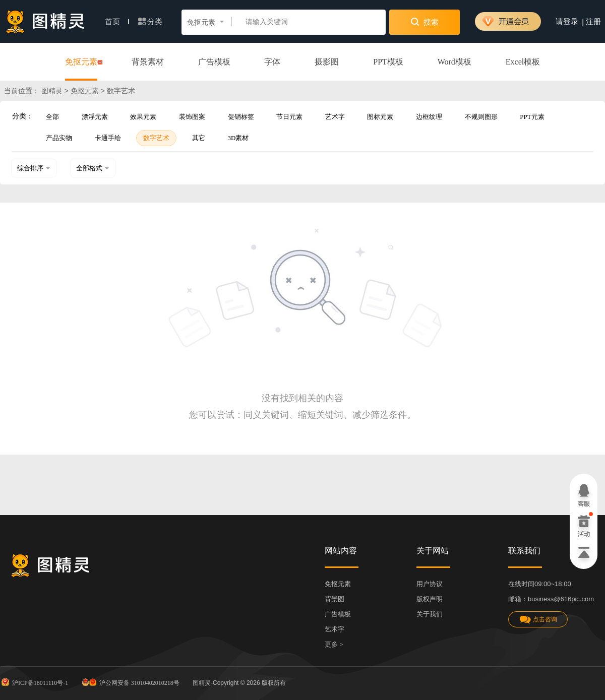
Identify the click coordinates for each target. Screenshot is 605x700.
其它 (199, 138)
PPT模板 (388, 62)
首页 (117, 22)
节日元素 (289, 117)
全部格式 (93, 168)
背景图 (335, 599)
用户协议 (430, 584)
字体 (272, 62)
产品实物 (59, 138)
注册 (593, 22)
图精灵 (52, 91)
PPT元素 (532, 117)
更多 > (334, 644)
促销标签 (241, 117)
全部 (52, 117)
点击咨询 (538, 620)
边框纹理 (429, 117)
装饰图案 (192, 117)
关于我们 (430, 614)
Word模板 (455, 62)
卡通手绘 (108, 138)
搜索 (425, 22)
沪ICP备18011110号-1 (34, 682)
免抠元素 (81, 62)
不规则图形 (481, 117)
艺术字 (335, 117)
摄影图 (327, 62)
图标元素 (380, 117)
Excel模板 (523, 62)
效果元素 (143, 117)
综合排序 (34, 168)
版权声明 (430, 599)
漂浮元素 (95, 117)
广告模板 (214, 62)
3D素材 (238, 138)
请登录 (567, 22)
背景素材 (148, 62)
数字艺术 (156, 138)
